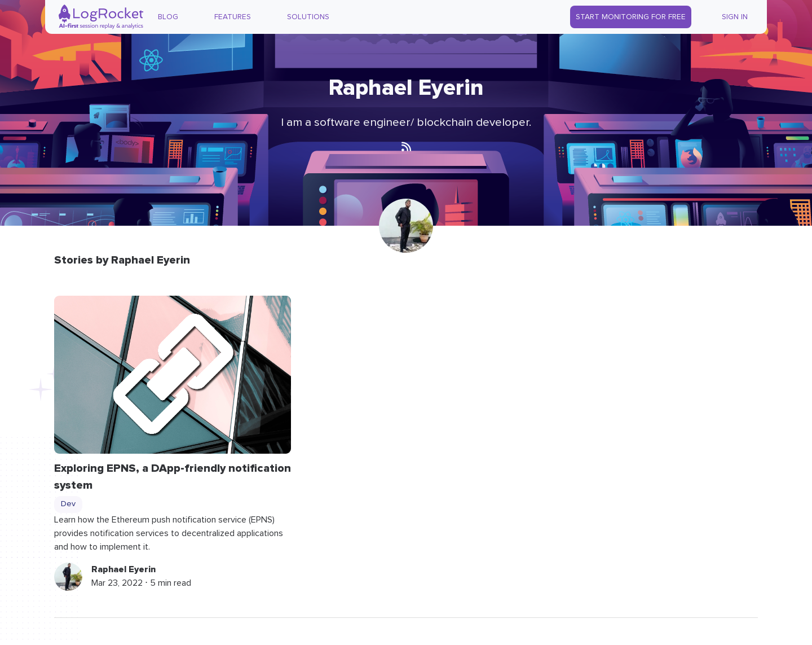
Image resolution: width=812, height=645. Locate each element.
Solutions (308, 17)
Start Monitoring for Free (631, 17)
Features (233, 17)
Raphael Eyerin (123, 569)
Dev (68, 504)
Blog (168, 17)
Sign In (735, 17)
